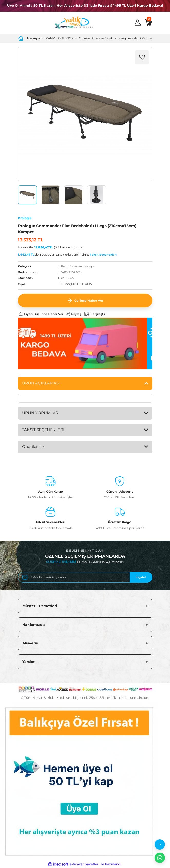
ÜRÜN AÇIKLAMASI (41, 383)
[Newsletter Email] (85, 577)
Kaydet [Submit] (141, 577)
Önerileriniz (33, 447)
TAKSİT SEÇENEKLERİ (43, 430)
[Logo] (74, 23)
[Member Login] (138, 23)
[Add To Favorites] (142, 57)
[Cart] (148, 23)
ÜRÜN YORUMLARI (41, 413)
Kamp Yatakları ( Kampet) (79, 266)
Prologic (25, 218)
